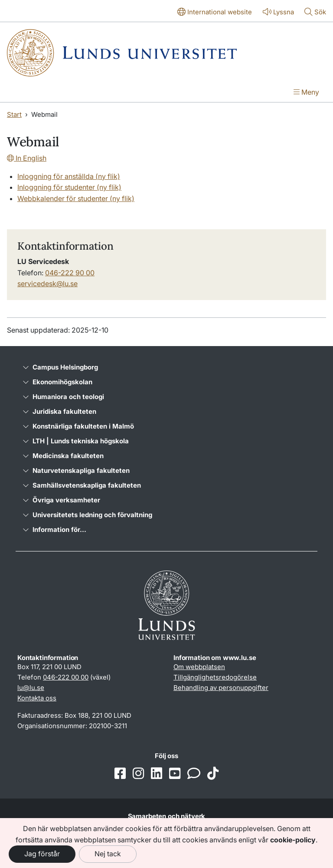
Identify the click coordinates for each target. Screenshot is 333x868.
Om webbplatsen (199, 667)
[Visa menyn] (306, 93)
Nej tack (108, 854)
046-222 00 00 (66, 677)
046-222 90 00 (70, 273)
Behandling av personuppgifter (221, 688)
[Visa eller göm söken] (315, 13)
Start (14, 114)
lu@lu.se (31, 688)
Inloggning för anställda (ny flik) (69, 176)
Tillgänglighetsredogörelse (215, 677)
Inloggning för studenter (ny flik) (69, 187)
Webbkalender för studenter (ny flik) (76, 198)
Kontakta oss (37, 698)
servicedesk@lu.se (47, 284)
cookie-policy (293, 840)
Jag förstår (42, 854)
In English (27, 158)
